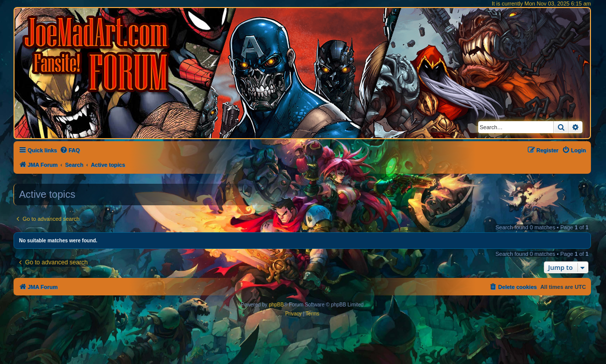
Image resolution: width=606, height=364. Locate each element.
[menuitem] (70, 150)
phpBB (276, 305)
